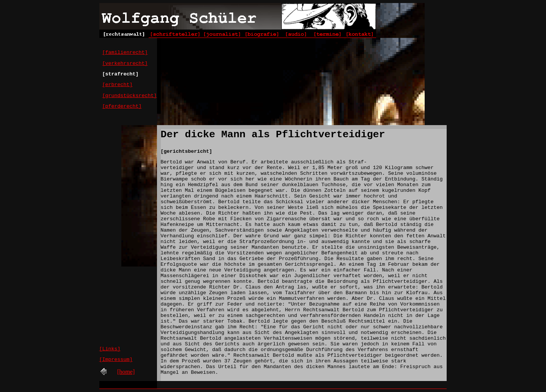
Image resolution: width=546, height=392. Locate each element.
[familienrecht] (125, 53)
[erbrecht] (118, 85)
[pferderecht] (122, 106)
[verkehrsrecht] (125, 64)
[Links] (110, 349)
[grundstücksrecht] (130, 96)
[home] (126, 372)
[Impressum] (116, 360)
